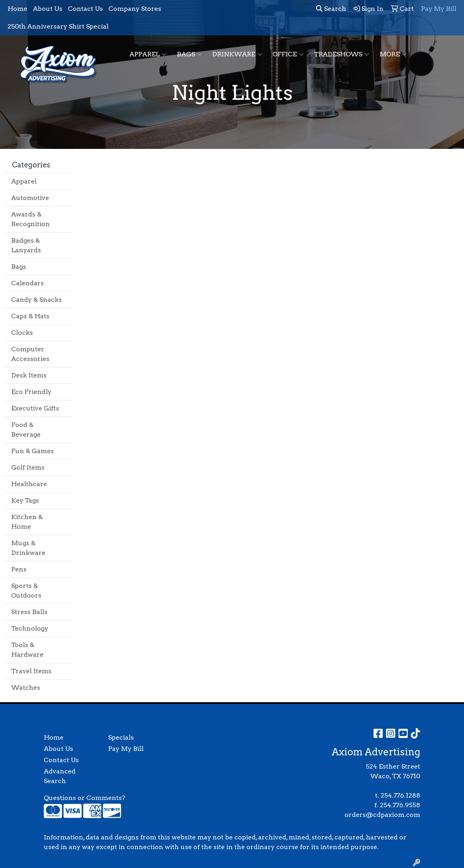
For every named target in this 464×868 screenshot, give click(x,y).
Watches (26, 688)
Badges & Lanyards (26, 245)
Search (331, 9)
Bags (189, 54)
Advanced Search (60, 776)
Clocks (22, 333)
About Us (48, 9)
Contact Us (85, 9)
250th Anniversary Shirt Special (58, 26)
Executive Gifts (35, 408)
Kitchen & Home (27, 522)
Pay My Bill (126, 749)
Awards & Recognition (31, 219)
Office (288, 54)
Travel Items (31, 671)
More (393, 54)
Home (17, 9)
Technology (30, 628)
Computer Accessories (30, 354)
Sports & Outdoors (26, 591)
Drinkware (237, 54)
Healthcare (29, 484)
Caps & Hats (30, 316)
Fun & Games (33, 451)
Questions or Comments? (84, 798)
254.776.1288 (400, 795)
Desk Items (29, 375)
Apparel (148, 54)
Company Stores (135, 9)
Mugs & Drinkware (28, 548)
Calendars (28, 283)
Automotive (30, 198)
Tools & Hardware (27, 650)
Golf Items (28, 467)
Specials (121, 737)
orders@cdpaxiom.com (382, 815)
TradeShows (342, 54)
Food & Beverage (26, 430)
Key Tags (25, 500)
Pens (19, 569)
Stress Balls (29, 612)
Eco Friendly (31, 392)
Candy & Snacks (37, 300)
